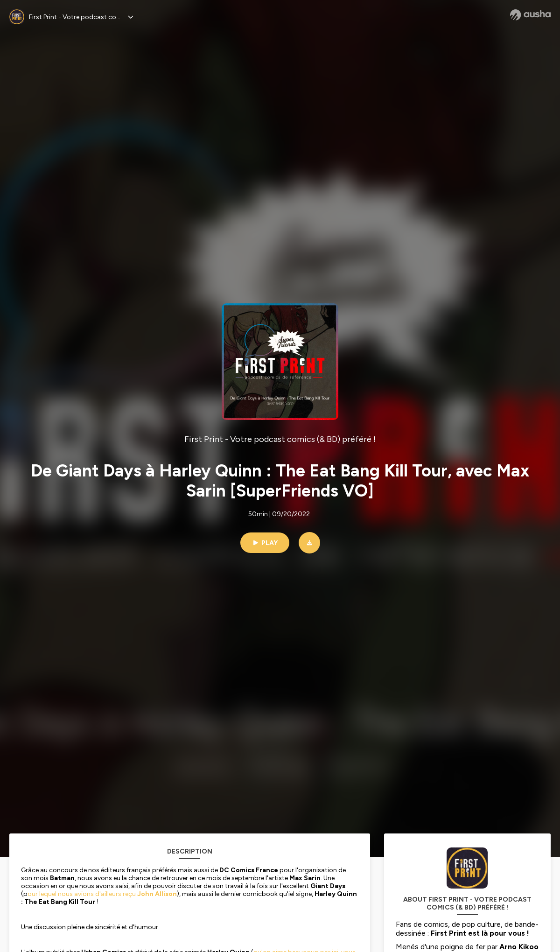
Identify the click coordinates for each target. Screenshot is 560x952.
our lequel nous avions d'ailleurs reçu (102, 894)
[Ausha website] (530, 15)
